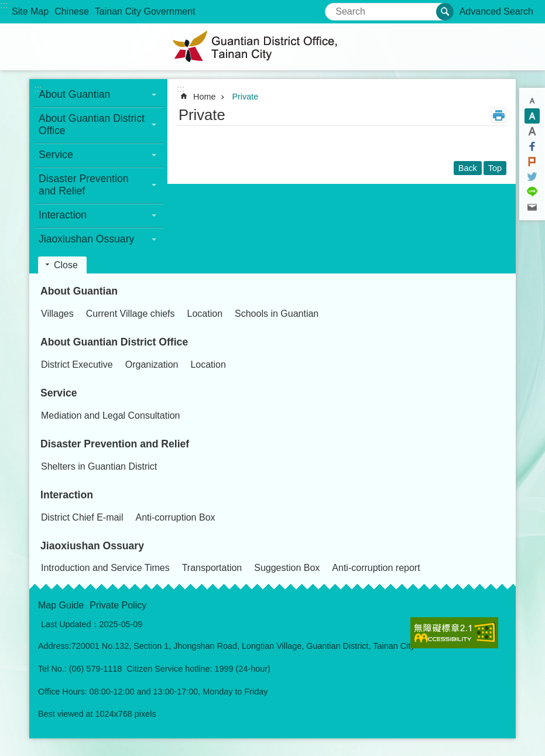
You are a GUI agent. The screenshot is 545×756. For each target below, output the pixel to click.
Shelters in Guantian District (99, 466)
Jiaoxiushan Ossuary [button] (86, 239)
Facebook (532, 146)
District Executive (77, 365)
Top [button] (495, 168)
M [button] (532, 116)
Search (340, 8)
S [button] (532, 101)
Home (204, 97)
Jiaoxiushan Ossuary (92, 546)
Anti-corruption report (376, 568)
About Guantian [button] (74, 94)
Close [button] (66, 265)
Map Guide (61, 605)
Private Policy (118, 605)
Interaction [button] (63, 215)
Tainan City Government (145, 11)
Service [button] (56, 155)
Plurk (532, 162)
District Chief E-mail (82, 517)
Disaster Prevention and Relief (115, 444)
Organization (152, 365)
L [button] (532, 131)
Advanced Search (496, 11)
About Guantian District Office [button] (92, 124)
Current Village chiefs (131, 314)
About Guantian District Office (114, 342)
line (532, 192)
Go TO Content (6, 6)
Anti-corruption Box (175, 517)
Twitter (532, 177)
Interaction (67, 495)
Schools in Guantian (277, 314)
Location (205, 314)
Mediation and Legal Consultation (111, 415)
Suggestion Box (287, 568)
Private (245, 97)
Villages (57, 314)
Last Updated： (70, 624)
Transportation (212, 568)
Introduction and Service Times (105, 568)
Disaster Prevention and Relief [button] (84, 185)
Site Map (30, 11)
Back (468, 168)
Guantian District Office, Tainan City (273, 47)
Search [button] (445, 12)
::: (4, 5)
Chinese (72, 11)
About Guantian (79, 291)
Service (59, 393)
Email (532, 207)
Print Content (499, 115)
